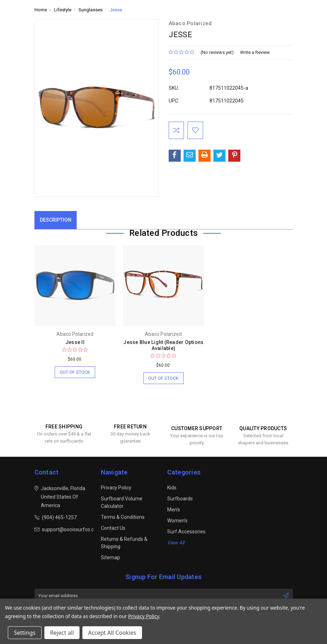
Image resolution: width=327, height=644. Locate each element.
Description (56, 220)
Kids (172, 488)
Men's (174, 510)
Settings (25, 633)
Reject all (62, 633)
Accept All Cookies (112, 633)
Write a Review (255, 52)
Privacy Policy (116, 488)
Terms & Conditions (123, 517)
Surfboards (180, 499)
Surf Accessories (186, 532)
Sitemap (110, 558)
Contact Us (113, 528)
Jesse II (75, 342)
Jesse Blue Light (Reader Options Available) (163, 345)
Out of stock (75, 372)
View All (176, 543)
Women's (177, 521)
